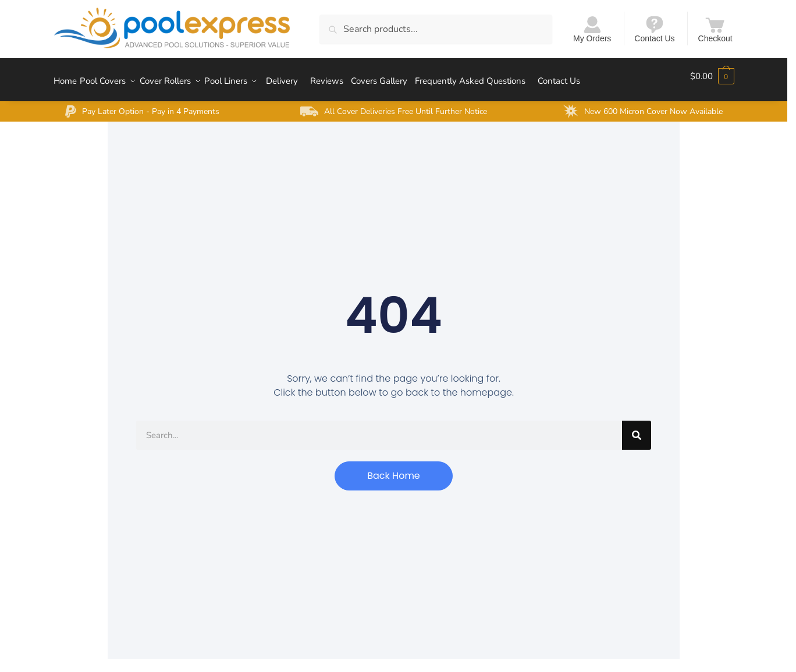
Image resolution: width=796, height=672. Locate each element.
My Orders (592, 29)
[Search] (637, 428)
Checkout (715, 29)
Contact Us (654, 29)
